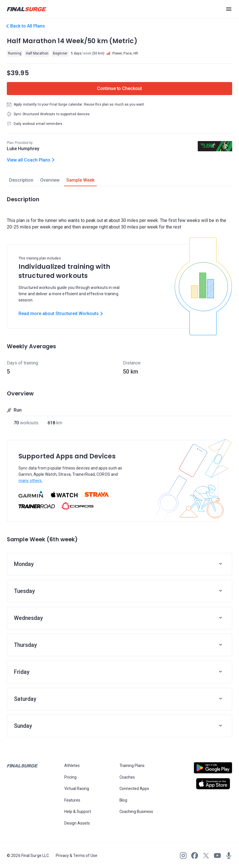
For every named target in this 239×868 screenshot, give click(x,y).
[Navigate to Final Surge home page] (27, 9)
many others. (30, 481)
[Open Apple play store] (213, 784)
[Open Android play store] (213, 770)
